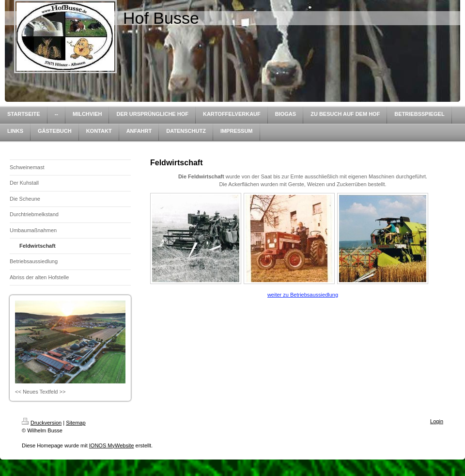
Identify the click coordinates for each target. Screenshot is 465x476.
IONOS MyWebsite (112, 445)
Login (437, 421)
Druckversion (42, 423)
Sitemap (76, 423)
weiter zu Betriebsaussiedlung (303, 295)
